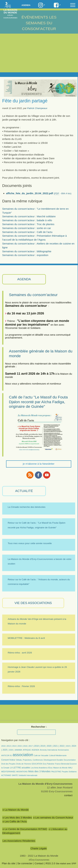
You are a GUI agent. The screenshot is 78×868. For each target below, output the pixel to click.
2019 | (43, 746)
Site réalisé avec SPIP (66, 864)
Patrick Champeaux (37, 108)
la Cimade (5, 768)
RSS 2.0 (50, 863)
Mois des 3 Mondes (39, 771)
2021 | (56, 746)
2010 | (4, 746)
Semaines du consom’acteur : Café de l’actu (27, 232)
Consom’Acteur (8, 760)
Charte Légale (38, 848)
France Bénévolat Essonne (66, 764)
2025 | (5, 750)
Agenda (26, 5)
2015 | (20, 746)
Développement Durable (53, 760)
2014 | (15, 746)
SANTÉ (15, 775)
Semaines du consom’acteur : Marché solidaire (29, 216)
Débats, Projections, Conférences (29, 760)
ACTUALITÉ (24, 491)
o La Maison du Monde (16, 810)
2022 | (62, 746)
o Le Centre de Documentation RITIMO (25, 829)
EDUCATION (37, 764)
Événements (35, 17)
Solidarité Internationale (28, 775)
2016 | (26, 746)
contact (68, 795)
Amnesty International (49, 750)
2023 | (68, 746)
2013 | (9, 746)
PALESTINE (56, 772)
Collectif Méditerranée (58, 755)
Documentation (70, 760)
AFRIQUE (27, 750)
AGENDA (24, 279)
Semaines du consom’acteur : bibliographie (27, 251)
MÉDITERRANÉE (8, 772)
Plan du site (9, 863)
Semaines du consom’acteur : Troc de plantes (28, 224)
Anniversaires (63, 750)
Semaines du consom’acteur (33, 295)
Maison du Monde (60, 768)
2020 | (50, 746)
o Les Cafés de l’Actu (15, 821)
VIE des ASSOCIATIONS (33, 603)
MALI (70, 768)
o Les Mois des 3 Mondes (17, 817)
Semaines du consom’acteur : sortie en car (27, 228)
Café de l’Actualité (41, 755)
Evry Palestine (49, 764)
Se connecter (25, 863)
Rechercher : (39, 727)
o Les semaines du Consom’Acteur (53, 817)
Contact (39, 863)
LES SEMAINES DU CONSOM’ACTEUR (39, 23)
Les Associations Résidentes (19, 841)
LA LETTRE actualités (20, 768)
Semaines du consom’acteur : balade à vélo (27, 220)
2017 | (31, 746)
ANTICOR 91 (7, 755)
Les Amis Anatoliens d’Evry (42, 768)
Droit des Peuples (8, 764)
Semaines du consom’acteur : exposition (25, 255)
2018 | (37, 746)
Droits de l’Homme (24, 764)
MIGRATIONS (22, 772)
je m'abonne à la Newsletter (39, 464)
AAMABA (18, 750)
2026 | (11, 750)
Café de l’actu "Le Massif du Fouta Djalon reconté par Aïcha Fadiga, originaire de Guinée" (38, 402)
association (23, 755)
